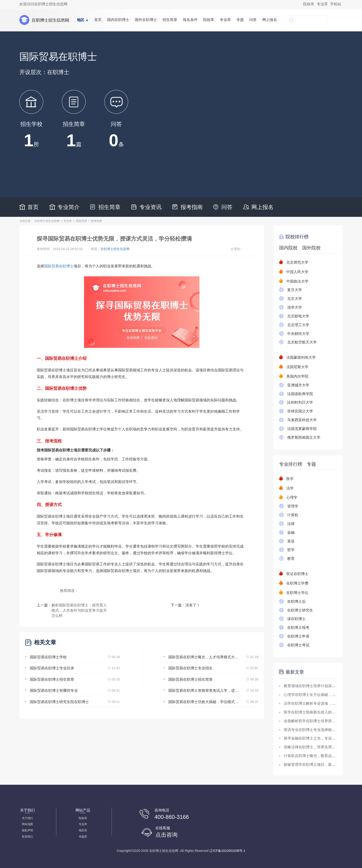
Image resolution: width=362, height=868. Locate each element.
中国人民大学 (297, 272)
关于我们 (27, 818)
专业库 (322, 4)
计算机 (293, 515)
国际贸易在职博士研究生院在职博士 (59, 702)
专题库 (83, 837)
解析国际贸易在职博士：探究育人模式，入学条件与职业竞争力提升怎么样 (79, 610)
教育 (291, 559)
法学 (290, 488)
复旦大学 (295, 290)
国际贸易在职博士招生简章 (52, 679)
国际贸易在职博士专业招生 (190, 668)
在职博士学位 (297, 593)
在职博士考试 (298, 645)
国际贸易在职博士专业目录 (52, 668)
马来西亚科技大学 (302, 420)
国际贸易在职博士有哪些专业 (54, 691)
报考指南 (192, 207)
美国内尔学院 (297, 376)
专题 (240, 20)
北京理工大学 (298, 325)
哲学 (291, 550)
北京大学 (295, 299)
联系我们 (27, 837)
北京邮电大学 (298, 316)
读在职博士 (296, 619)
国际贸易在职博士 (59, 266)
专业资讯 (151, 207)
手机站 (336, 4)
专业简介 (69, 207)
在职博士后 (296, 601)
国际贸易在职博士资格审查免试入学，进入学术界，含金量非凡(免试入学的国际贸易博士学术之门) (204, 691)
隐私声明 (27, 830)
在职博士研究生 (300, 610)
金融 (291, 532)
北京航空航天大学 (302, 342)
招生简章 (170, 20)
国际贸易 (81, 221)
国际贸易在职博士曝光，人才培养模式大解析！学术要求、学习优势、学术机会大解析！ (204, 657)
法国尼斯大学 (297, 367)
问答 (253, 20)
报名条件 (190, 20)
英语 (291, 541)
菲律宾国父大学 (300, 411)
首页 (98, 20)
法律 (291, 524)
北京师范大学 (297, 262)
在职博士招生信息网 (47, 221)
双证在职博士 (297, 574)
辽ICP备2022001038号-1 (227, 851)
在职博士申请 (298, 636)
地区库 (83, 830)
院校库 (309, 4)
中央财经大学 (298, 334)
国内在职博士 (118, 20)
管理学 (293, 506)
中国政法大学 (297, 281)
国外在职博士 (146, 20)
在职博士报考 (298, 628)
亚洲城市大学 (298, 385)
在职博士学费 (297, 583)
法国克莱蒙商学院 (302, 429)
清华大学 (295, 307)
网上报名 (270, 20)
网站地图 (27, 824)
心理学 (292, 497)
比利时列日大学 (300, 402)
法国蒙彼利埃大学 (301, 357)
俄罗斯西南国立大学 (304, 437)
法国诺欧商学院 (300, 394)
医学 (290, 479)
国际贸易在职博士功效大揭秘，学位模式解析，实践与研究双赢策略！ (204, 702)
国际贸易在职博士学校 (48, 657)
